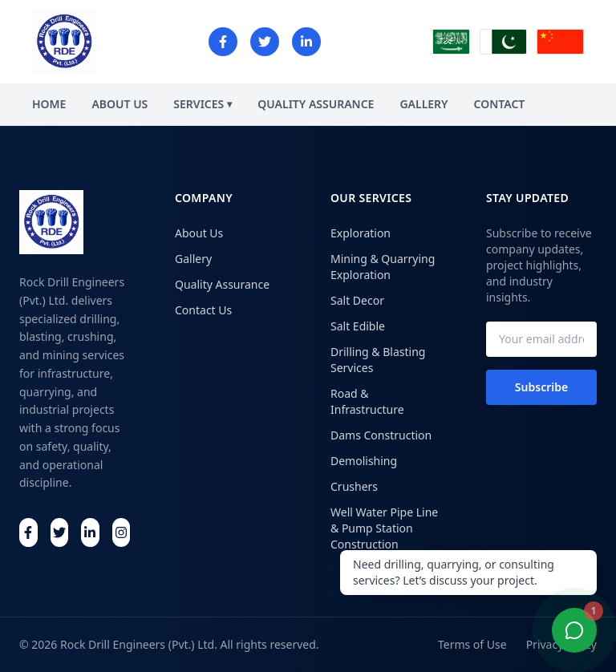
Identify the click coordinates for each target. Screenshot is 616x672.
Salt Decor (357, 300)
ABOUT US (120, 104)
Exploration (361, 233)
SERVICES (203, 104)
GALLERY (423, 104)
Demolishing (364, 461)
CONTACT (500, 104)
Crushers (354, 486)
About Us (199, 233)
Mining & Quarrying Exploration (383, 267)
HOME (49, 104)
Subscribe (541, 387)
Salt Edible (358, 326)
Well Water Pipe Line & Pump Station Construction (384, 528)
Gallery (193, 259)
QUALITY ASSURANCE (316, 104)
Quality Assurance (222, 284)
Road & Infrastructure (367, 401)
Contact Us (203, 310)
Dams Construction (381, 435)
